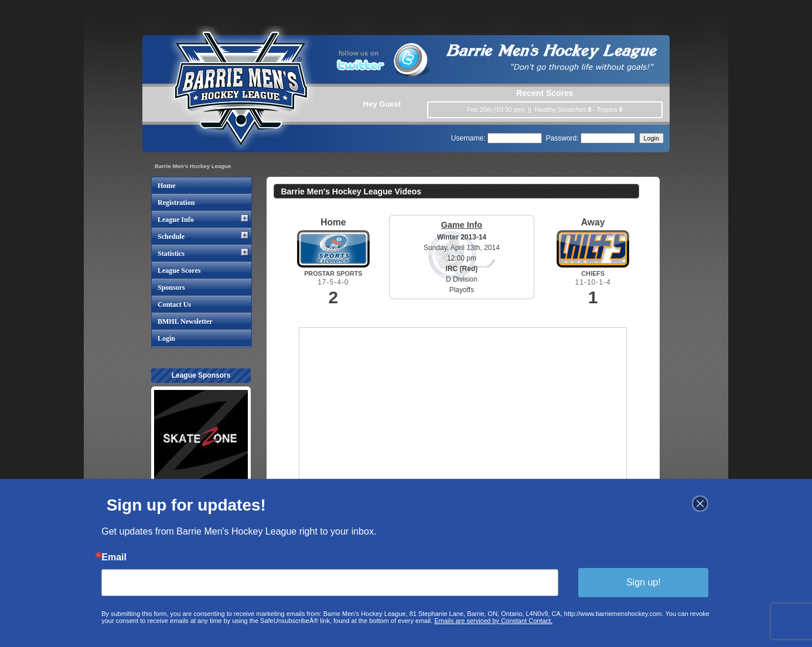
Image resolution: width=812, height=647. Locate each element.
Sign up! (641, 582)
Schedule (171, 237)
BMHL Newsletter (185, 321)
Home (167, 186)
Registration (176, 203)
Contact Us (174, 304)
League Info (176, 220)
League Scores (179, 271)
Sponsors (171, 287)
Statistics (171, 254)
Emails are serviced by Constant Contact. (493, 620)
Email (117, 557)
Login (166, 338)
